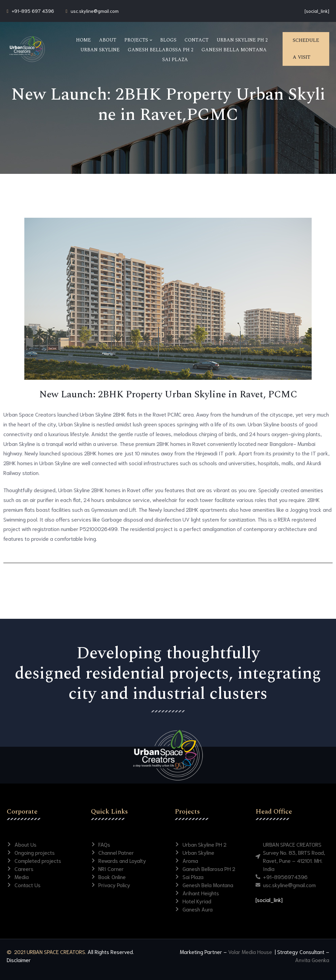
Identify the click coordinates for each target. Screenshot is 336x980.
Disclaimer (19, 960)
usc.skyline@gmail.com (95, 11)
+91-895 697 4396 (33, 11)
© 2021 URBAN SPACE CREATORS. (46, 951)
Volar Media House (251, 951)
